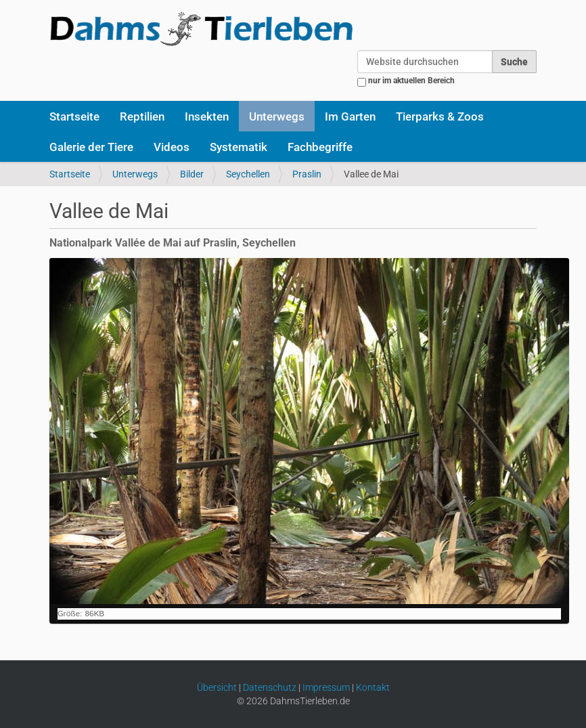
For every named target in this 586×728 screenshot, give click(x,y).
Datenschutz (270, 687)
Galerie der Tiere (91, 147)
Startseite (74, 116)
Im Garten (350, 116)
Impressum (326, 687)
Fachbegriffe (320, 147)
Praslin (307, 174)
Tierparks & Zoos (440, 116)
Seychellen (248, 174)
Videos (172, 147)
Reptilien (142, 116)
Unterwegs (277, 116)
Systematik (239, 147)
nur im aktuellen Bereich (411, 81)
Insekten (207, 116)
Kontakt (373, 687)
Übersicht (217, 687)
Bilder (192, 174)
